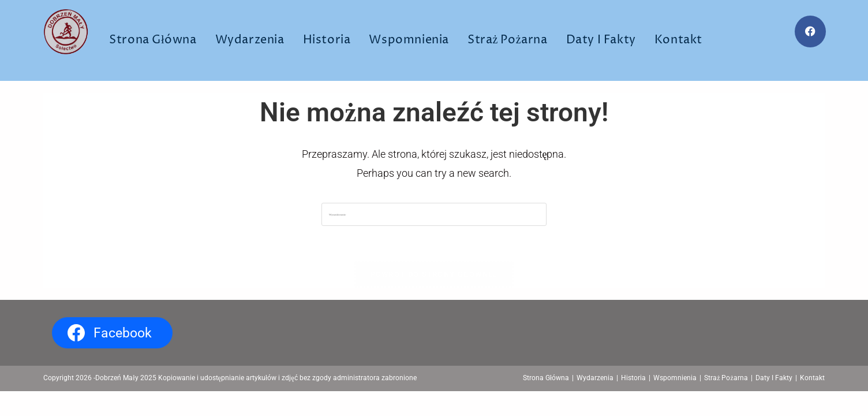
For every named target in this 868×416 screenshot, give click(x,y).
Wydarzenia (595, 378)
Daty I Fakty (774, 378)
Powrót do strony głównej (434, 274)
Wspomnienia (675, 378)
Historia (633, 378)
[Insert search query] (434, 214)
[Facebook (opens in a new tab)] (810, 31)
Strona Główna (546, 378)
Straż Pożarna (726, 378)
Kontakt (812, 378)
